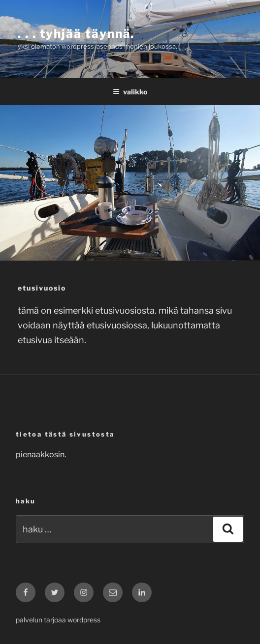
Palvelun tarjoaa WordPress (58, 620)
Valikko (130, 92)
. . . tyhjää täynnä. (76, 34)
